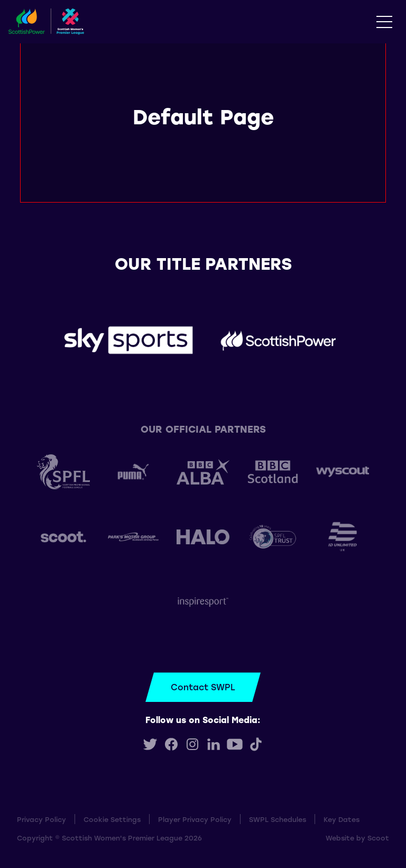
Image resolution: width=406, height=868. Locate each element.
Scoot (378, 838)
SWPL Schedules (278, 819)
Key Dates (342, 819)
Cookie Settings (112, 819)
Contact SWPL (203, 687)
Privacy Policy (41, 819)
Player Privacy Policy (195, 819)
